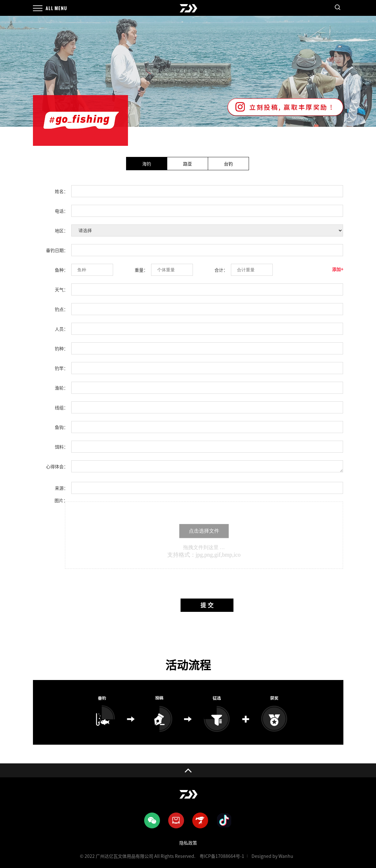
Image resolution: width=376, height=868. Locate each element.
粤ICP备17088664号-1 (222, 856)
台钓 (228, 164)
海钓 (147, 164)
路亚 (188, 164)
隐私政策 (188, 843)
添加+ (338, 269)
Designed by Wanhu (272, 856)
